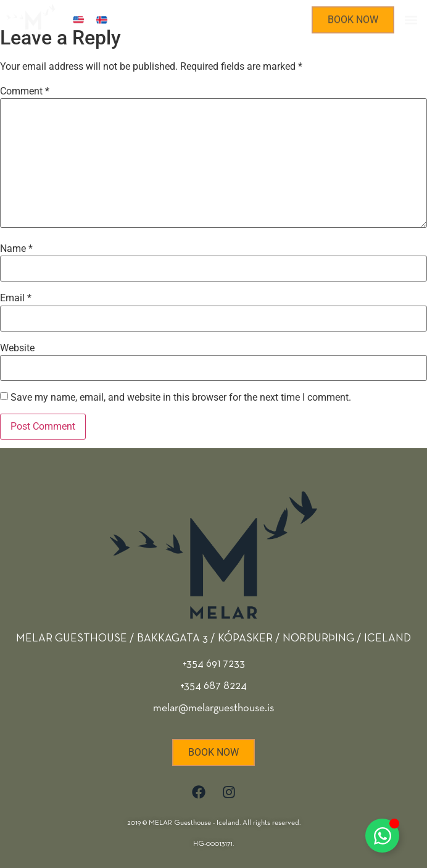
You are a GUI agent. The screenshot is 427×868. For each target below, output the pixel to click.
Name (16, 249)
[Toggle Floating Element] (382, 836)
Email (16, 298)
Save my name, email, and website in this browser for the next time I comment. (181, 398)
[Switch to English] (78, 18)
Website (17, 348)
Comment (25, 91)
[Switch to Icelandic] (102, 18)
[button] (411, 18)
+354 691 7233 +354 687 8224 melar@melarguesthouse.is (213, 686)
